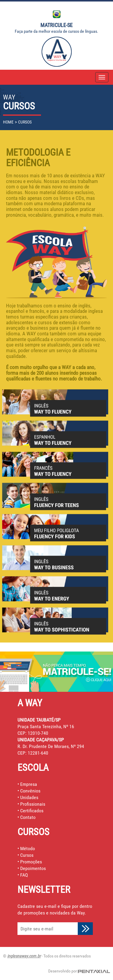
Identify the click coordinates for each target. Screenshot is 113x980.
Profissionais (33, 804)
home (8, 122)
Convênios (30, 791)
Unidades (29, 797)
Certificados (32, 811)
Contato (28, 817)
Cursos (27, 855)
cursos (25, 122)
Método (28, 849)
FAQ (24, 875)
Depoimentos (33, 868)
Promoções (31, 862)
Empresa (29, 784)
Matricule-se (56, 25)
